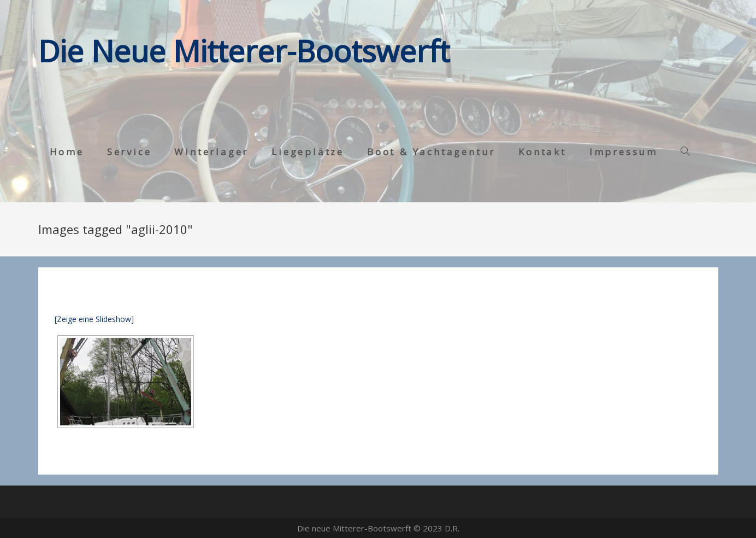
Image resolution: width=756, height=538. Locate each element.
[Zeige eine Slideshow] (94, 319)
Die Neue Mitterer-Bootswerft (244, 51)
